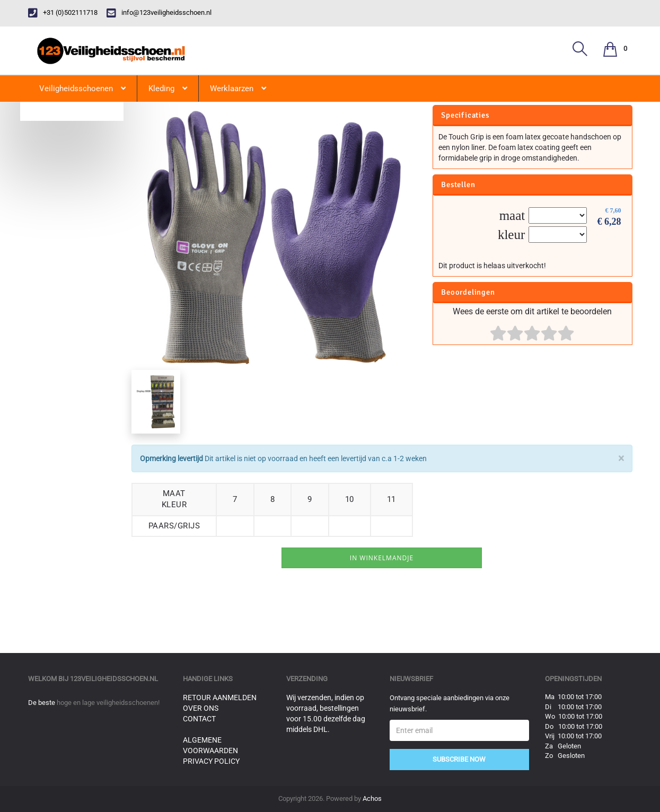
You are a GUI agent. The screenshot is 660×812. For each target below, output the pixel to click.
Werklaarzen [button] (238, 89)
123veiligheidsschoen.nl (114, 679)
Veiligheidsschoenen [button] (82, 89)
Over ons (201, 708)
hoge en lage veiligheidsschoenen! (108, 703)
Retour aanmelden (220, 698)
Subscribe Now (459, 759)
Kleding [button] (168, 89)
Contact (199, 719)
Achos (372, 798)
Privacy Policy (211, 761)
